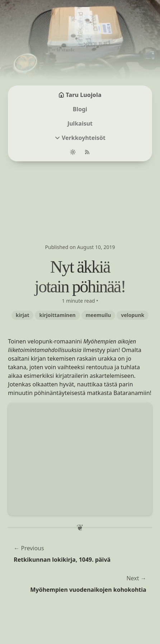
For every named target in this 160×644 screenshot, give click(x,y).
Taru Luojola (80, 95)
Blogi (80, 109)
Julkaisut (80, 123)
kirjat (23, 315)
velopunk (133, 315)
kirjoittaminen (57, 315)
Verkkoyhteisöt (84, 138)
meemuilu (98, 315)
